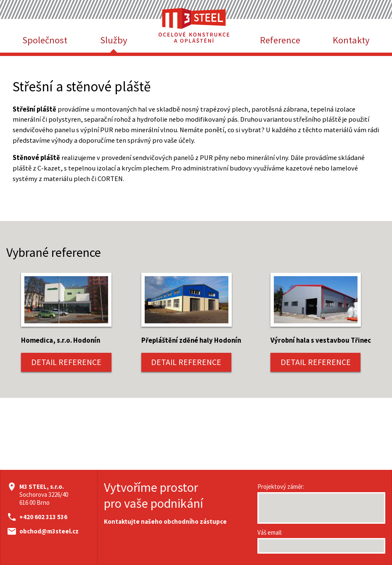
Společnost (45, 40)
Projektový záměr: (281, 486)
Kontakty (351, 40)
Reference (280, 40)
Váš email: (270, 532)
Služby (114, 40)
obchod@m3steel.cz (49, 531)
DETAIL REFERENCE (66, 362)
